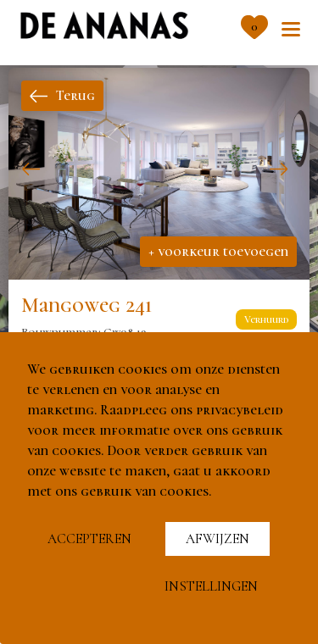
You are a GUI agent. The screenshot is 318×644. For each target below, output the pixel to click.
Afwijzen (218, 539)
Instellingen (211, 586)
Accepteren (89, 539)
